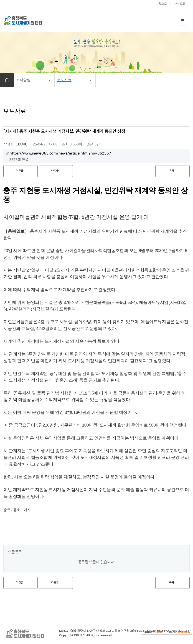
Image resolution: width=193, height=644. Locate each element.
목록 (172, 171)
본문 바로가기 (0, 0)
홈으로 (163, 4)
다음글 (55, 171)
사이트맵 (180, 4)
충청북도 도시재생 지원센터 (28, 20)
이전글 (20, 171)
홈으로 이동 (7, 80)
